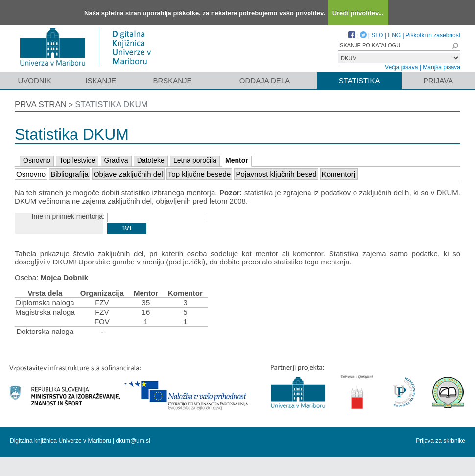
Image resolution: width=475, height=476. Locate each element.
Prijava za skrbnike (440, 441)
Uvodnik (34, 81)
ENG (394, 35)
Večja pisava (401, 67)
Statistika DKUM (111, 105)
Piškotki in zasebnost (433, 35)
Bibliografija (70, 174)
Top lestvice (77, 160)
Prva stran (41, 105)
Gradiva (116, 160)
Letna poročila (195, 160)
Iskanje (101, 81)
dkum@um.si (133, 441)
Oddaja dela (265, 81)
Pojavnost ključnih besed (276, 174)
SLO (377, 35)
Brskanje (172, 81)
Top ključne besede (199, 174)
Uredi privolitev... (358, 13)
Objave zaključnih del (128, 174)
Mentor (237, 160)
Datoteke (151, 160)
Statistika (359, 81)
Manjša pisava (441, 67)
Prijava (438, 81)
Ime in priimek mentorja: (68, 216)
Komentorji (339, 174)
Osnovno (37, 160)
